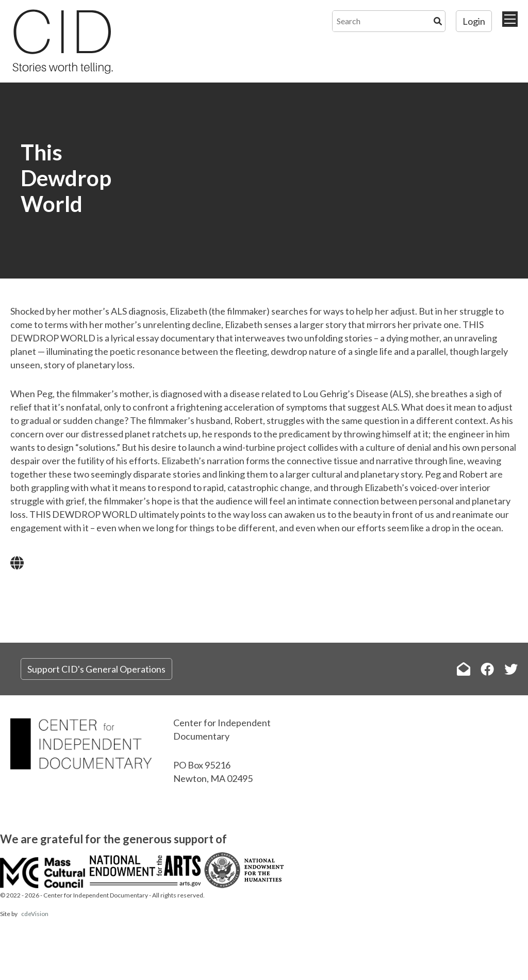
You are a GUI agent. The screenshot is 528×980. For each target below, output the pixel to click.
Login (474, 21)
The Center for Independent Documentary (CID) (62, 41)
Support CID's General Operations (96, 669)
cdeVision (35, 914)
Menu (510, 19)
